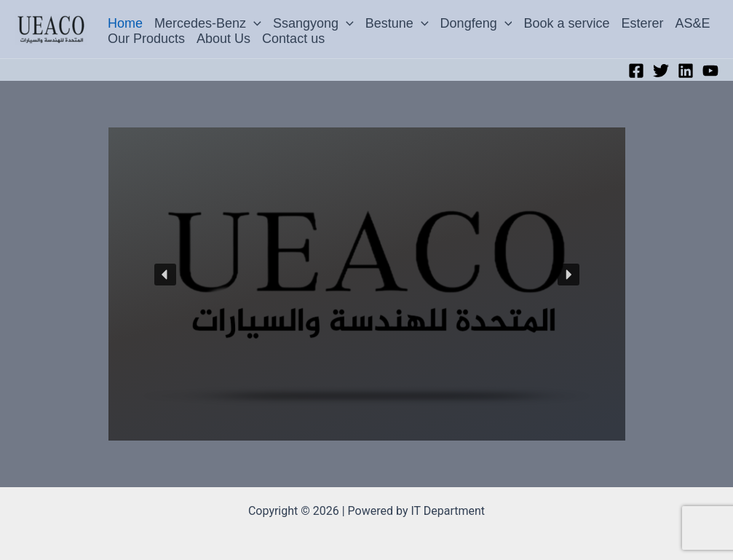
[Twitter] (661, 71)
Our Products (146, 39)
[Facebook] (636, 71)
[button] (254, 24)
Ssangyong (313, 23)
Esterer (643, 23)
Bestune (397, 23)
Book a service (566, 23)
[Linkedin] (686, 71)
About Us (223, 39)
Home (125, 23)
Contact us (293, 39)
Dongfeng (476, 23)
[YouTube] (710, 71)
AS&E (693, 23)
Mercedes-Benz (208, 23)
